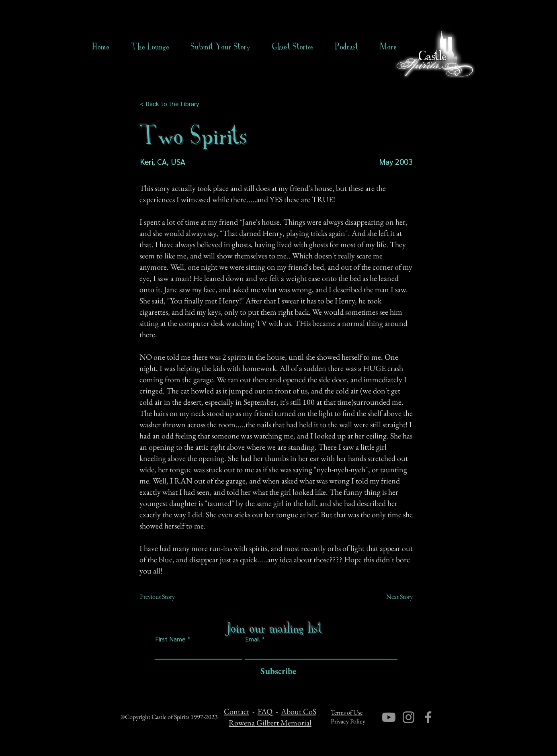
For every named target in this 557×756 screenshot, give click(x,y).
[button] (293, 47)
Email (253, 639)
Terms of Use (347, 712)
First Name (170, 639)
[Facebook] (428, 717)
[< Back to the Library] (172, 104)
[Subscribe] (276, 671)
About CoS (299, 711)
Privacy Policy (348, 721)
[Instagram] (409, 717)
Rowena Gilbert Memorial (270, 723)
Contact (237, 711)
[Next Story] (393, 597)
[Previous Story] (166, 597)
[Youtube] (389, 717)
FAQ (265, 711)
